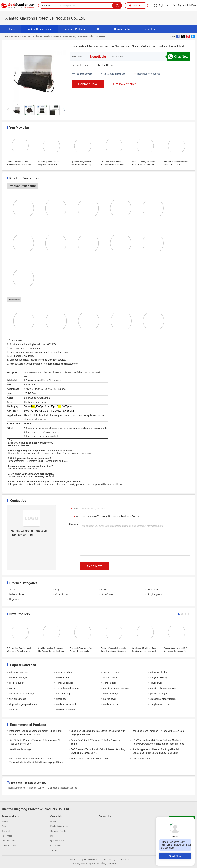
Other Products (63, 594)
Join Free (191, 5)
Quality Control (123, 29)
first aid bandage (18, 699)
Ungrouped (15, 599)
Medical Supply (37, 788)
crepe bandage (111, 694)
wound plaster (111, 677)
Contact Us (149, 29)
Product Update (91, 860)
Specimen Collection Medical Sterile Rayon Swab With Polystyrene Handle (98, 733)
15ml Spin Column (142, 759)
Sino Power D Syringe (20, 749)
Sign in (181, 5)
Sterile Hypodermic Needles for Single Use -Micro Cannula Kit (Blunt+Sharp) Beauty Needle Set (157, 751)
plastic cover (110, 699)
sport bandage (64, 694)
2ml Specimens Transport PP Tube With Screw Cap (158, 731)
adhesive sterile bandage (22, 694)
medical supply (17, 683)
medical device (111, 704)
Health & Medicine (16, 788)
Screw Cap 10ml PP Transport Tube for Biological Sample (96, 742)
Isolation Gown (17, 594)
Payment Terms (80, 65)
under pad (61, 699)
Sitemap (54, 850)
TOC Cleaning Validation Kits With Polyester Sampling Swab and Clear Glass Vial (98, 751)
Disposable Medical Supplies (63, 788)
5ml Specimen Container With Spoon (90, 759)
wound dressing (111, 672)
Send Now (94, 566)
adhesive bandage (19, 672)
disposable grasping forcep (23, 704)
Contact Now (88, 84)
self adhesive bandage (68, 688)
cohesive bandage (66, 683)
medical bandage (18, 677)
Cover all (106, 590)
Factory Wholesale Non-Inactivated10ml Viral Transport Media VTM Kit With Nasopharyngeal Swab (36, 760)
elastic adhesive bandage (116, 688)
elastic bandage (64, 672)
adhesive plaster (159, 672)
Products (15, 36)
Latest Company (108, 860)
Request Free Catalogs (149, 74)
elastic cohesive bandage (163, 688)
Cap (57, 590)
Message (73, 524)
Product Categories (39, 29)
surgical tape (110, 683)
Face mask (27, 36)
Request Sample (84, 74)
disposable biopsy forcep (163, 699)
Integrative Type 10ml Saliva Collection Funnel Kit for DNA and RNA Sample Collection (36, 733)
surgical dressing (159, 677)
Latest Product (74, 860)
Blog (100, 29)
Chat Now (175, 856)
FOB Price (77, 57)
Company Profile (74, 29)
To (76, 517)
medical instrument (66, 704)
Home (11, 29)
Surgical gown (155, 594)
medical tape (63, 677)
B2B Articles (124, 860)
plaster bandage (159, 694)
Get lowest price (125, 84)
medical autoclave (66, 710)
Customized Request (114, 74)
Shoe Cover (107, 594)
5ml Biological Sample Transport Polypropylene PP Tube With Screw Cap (35, 742)
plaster (13, 688)
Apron (12, 590)
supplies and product (161, 704)
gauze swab (156, 683)
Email (74, 509)
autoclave (14, 710)
